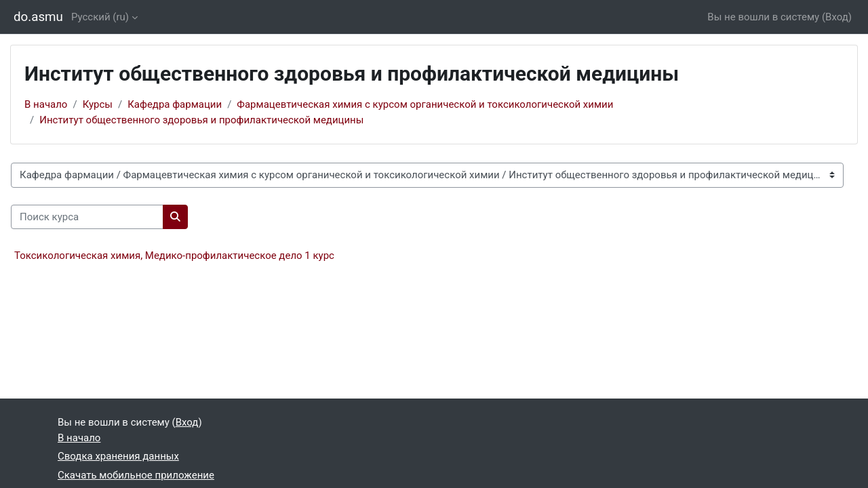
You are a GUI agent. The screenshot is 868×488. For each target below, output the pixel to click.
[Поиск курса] (87, 217)
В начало (46, 104)
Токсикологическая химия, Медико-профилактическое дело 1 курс (174, 256)
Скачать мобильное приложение (136, 475)
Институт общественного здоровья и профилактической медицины (201, 120)
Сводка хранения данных (118, 456)
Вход (837, 17)
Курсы (98, 104)
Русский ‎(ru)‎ (100, 17)
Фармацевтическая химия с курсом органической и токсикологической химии (425, 104)
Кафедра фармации (175, 104)
